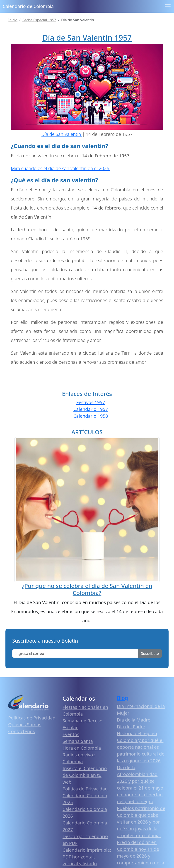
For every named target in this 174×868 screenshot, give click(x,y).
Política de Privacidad (85, 789)
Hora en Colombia (82, 748)
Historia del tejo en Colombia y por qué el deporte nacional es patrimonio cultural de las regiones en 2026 (141, 747)
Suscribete (150, 653)
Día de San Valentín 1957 (87, 38)
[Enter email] (75, 653)
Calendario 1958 (91, 416)
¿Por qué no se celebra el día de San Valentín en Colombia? (87, 589)
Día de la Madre (134, 720)
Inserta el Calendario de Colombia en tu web (85, 775)
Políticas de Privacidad (32, 718)
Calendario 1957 (91, 409)
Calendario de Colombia (28, 6)
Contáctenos (22, 731)
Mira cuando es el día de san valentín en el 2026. (61, 168)
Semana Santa (78, 741)
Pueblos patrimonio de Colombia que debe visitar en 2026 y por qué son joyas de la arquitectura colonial (141, 822)
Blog (122, 698)
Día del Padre (131, 727)
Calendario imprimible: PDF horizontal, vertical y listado (87, 857)
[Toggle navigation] (168, 6)
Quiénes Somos (25, 725)
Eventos (71, 734)
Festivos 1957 (91, 402)
